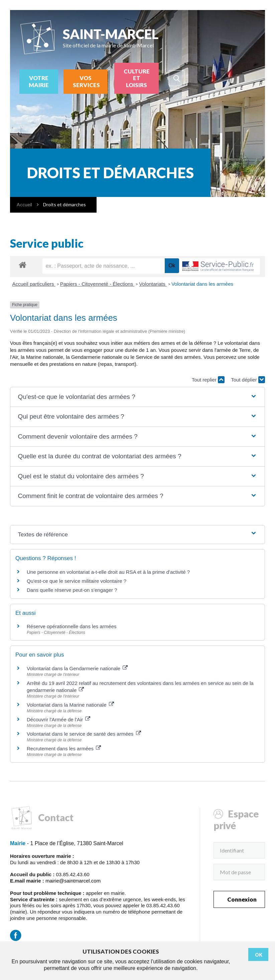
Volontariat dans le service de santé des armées (84, 734)
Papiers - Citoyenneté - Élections (97, 284)
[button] (138, 397)
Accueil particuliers (34, 284)
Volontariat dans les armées (202, 284)
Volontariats (153, 284)
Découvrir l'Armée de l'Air (58, 719)
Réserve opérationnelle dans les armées (72, 626)
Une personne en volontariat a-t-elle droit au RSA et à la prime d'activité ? (108, 572)
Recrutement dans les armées (64, 749)
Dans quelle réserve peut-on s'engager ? (72, 590)
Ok (259, 955)
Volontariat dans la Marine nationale (70, 705)
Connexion (242, 899)
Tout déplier (248, 380)
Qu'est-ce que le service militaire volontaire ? (77, 581)
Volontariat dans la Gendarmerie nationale (77, 668)
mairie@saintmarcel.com (73, 881)
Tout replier (208, 380)
